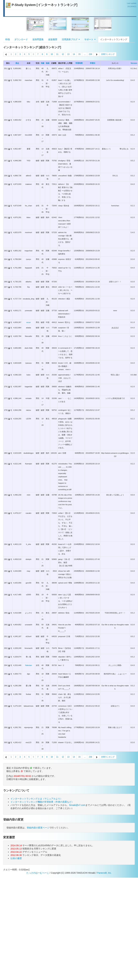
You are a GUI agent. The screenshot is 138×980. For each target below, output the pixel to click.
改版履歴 (53, 39)
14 (74, 54)
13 (68, 54)
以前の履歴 (16, 858)
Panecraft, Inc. (104, 873)
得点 (17, 63)
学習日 (93, 63)
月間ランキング (108, 54)
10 (52, 54)
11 (57, 54)
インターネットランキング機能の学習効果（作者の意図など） (42, 802)
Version (134, 63)
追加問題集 (38, 39)
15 (79, 54)
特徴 (8, 39)
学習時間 (79, 63)
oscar (28, 322)
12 (63, 54)
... (85, 54)
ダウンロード (21, 39)
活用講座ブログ (71, 39)
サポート (90, 39)
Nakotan (29, 665)
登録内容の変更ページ (38, 828)
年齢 (43, 63)
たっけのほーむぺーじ (38, 873)
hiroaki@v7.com (77, 805)
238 (90, 54)
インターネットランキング (114, 39)
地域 (48, 63)
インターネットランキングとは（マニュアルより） (36, 799)
